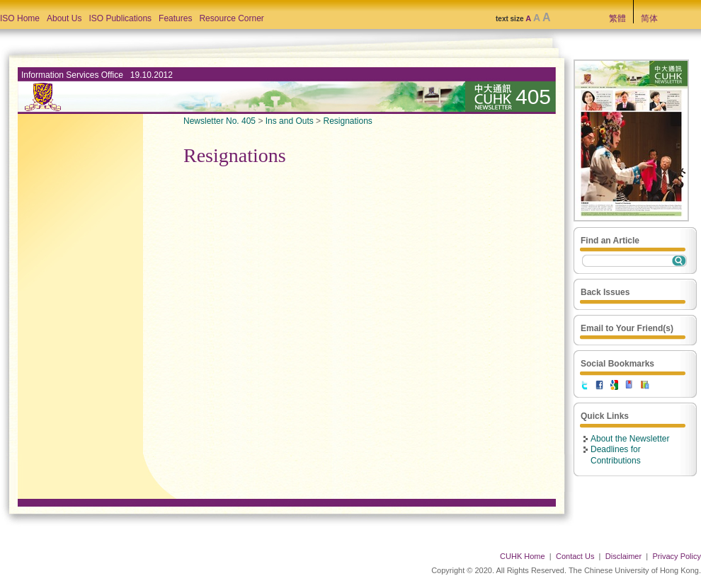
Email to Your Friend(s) (627, 328)
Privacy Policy (677, 556)
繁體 (617, 18)
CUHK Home (523, 556)
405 (533, 97)
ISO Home (20, 18)
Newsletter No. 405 (220, 121)
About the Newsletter (630, 439)
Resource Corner (231, 18)
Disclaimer (623, 556)
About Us (64, 18)
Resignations (347, 121)
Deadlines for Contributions (616, 455)
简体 (649, 18)
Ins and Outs (290, 121)
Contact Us (575, 556)
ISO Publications (120, 18)
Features (175, 18)
